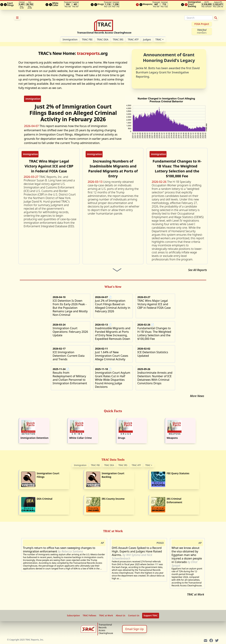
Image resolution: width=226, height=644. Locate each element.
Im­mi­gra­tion (70, 39)
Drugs (122, 438)
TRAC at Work (196, 594)
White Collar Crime (81, 438)
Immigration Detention (34, 438)
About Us (121, 616)
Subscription (73, 616)
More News (197, 396)
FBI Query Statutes (178, 473)
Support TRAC (151, 616)
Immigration (80, 465)
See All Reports (198, 270)
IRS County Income (113, 499)
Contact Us (134, 616)
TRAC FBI (87, 39)
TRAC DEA (102, 39)
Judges (147, 39)
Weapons (172, 438)
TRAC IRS (118, 39)
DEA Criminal (45, 499)
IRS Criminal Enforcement (174, 500)
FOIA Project (202, 24)
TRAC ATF (133, 39)
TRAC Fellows (89, 616)
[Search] (198, 18)
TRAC (159, 39)
